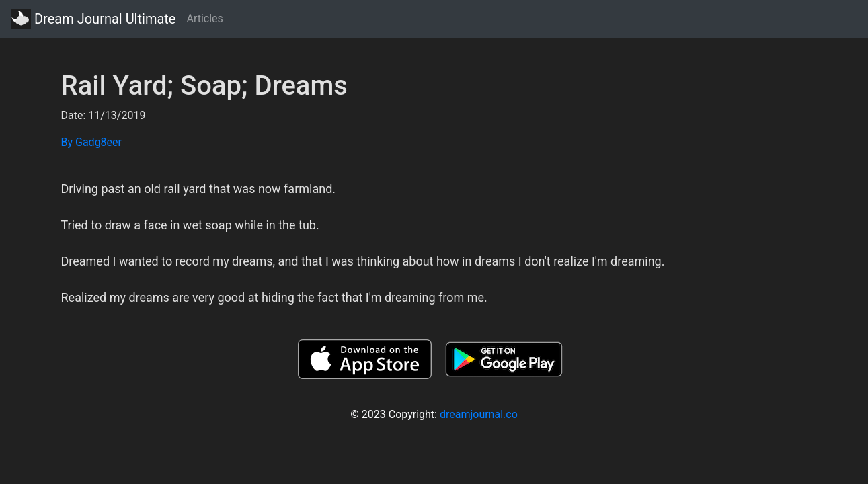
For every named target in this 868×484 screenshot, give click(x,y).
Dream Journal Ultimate (93, 19)
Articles (204, 18)
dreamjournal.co (479, 414)
